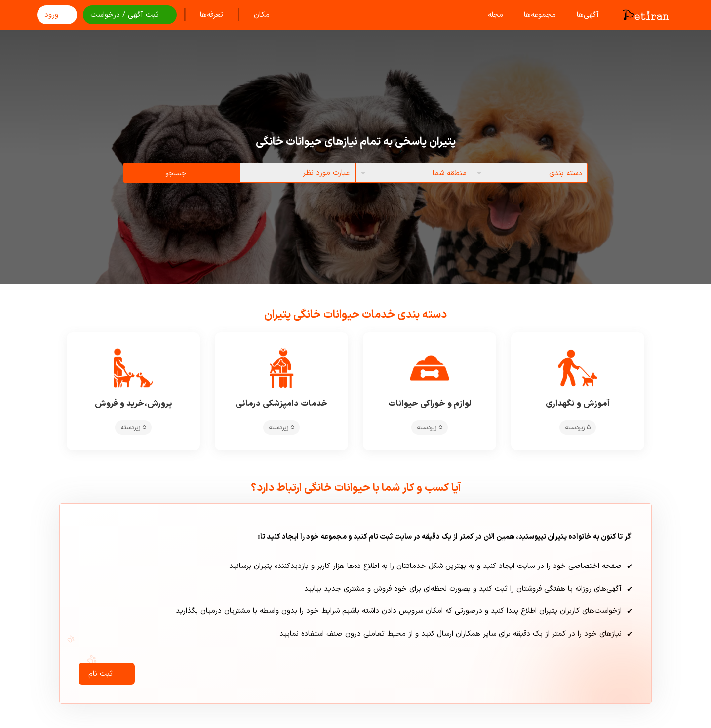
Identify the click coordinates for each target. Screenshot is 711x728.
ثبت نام (107, 674)
